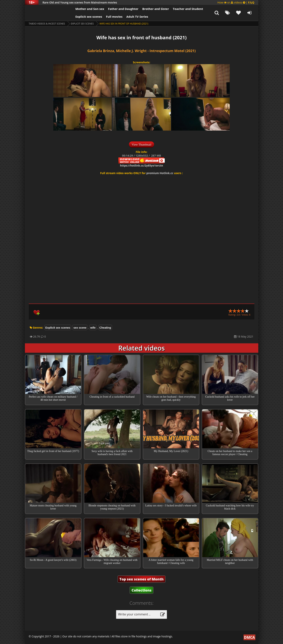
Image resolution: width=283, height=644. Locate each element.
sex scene (80, 328)
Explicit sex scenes (89, 17)
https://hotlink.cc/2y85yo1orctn (141, 165)
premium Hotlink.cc (160, 173)
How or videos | (236, 2)
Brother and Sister (156, 9)
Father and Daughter (123, 9)
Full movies (114, 17)
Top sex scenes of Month (141, 579)
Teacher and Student (188, 9)
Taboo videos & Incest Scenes (47, 24)
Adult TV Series (137, 17)
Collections (141, 590)
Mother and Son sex (90, 9)
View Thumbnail (141, 145)
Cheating (105, 328)
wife (93, 328)
